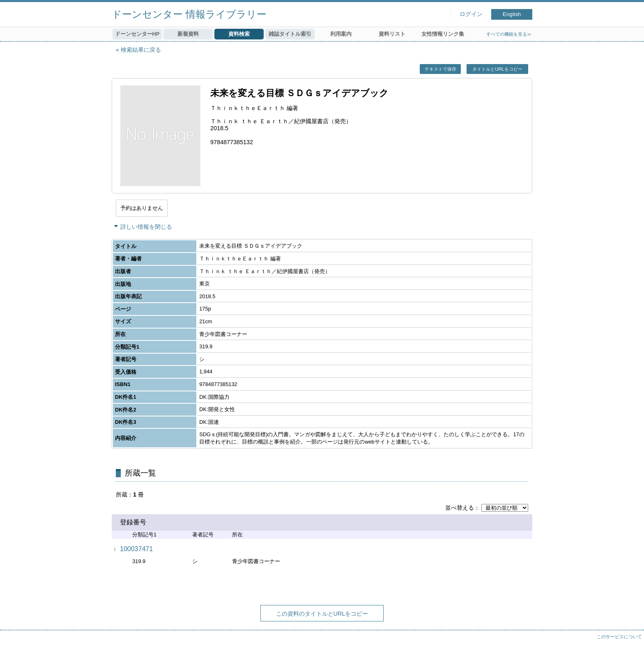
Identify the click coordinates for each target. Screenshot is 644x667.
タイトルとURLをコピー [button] (497, 69)
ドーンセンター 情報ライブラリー (189, 14)
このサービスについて (619, 637)
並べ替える (460, 508)
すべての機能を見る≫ (509, 34)
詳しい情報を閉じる (146, 227)
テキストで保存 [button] (440, 69)
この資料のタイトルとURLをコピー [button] (322, 614)
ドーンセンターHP (137, 34)
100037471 (136, 549)
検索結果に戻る (141, 50)
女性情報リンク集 (443, 34)
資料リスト (392, 34)
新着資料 (188, 34)
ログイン (471, 14)
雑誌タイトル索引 (290, 34)
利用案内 (341, 34)
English (512, 14)
